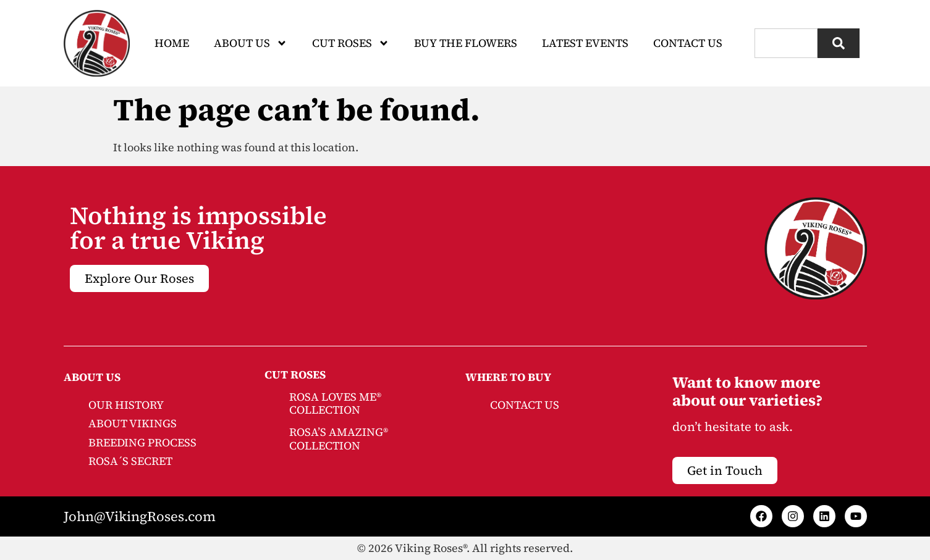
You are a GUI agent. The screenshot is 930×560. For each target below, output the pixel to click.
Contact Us (688, 43)
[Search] (839, 43)
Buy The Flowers (466, 43)
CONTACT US (525, 405)
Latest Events (585, 43)
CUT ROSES (351, 43)
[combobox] (786, 43)
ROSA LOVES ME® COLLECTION (335, 403)
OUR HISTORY (126, 405)
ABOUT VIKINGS (133, 423)
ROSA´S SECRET (130, 461)
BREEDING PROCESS (142, 442)
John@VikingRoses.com (140, 516)
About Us (251, 43)
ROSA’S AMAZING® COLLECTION (339, 439)
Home (172, 43)
